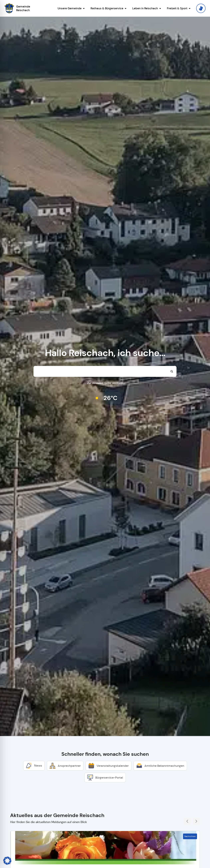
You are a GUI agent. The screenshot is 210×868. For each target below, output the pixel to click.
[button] (7, 861)
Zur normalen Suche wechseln (105, 383)
